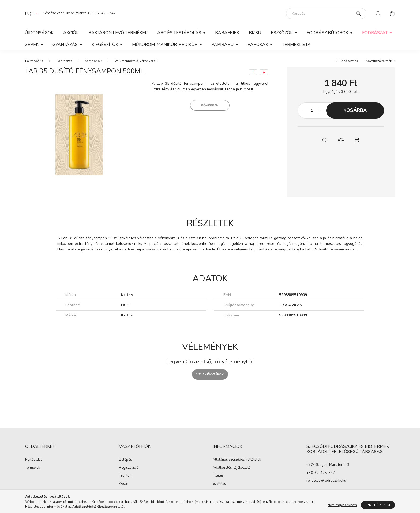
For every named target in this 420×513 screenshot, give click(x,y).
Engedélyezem (378, 505)
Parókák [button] (258, 45)
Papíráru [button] (223, 45)
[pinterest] (264, 72)
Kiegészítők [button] (105, 45)
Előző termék (348, 61)
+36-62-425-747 (102, 13)
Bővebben (210, 105)
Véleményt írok (210, 374)
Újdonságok (39, 33)
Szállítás (219, 484)
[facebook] (253, 72)
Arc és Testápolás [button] (180, 33)
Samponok (93, 61)
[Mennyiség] (312, 110)
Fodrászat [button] (375, 33)
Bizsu (255, 33)
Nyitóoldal (33, 460)
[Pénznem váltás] (30, 13)
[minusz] (305, 110)
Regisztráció (129, 468)
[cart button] (392, 13)
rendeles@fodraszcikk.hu (326, 481)
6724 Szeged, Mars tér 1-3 (328, 465)
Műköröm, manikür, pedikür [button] (165, 45)
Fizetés (218, 476)
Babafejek (227, 33)
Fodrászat (64, 61)
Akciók (71, 33)
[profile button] (378, 13)
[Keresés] (326, 13)
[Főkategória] (34, 61)
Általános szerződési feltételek (237, 460)
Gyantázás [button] (66, 45)
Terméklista (296, 45)
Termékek (33, 468)
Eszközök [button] (282, 33)
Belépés (125, 460)
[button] (325, 140)
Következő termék (379, 61)
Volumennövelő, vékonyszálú (137, 61)
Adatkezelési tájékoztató (232, 468)
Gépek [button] (32, 45)
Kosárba (355, 110)
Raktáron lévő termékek (118, 33)
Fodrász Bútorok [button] (328, 33)
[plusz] (319, 110)
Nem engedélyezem (342, 505)
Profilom (126, 476)
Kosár (124, 484)
